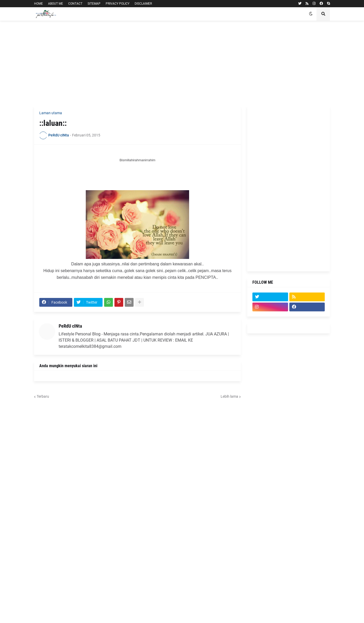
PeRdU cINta (70, 326)
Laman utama (51, 113)
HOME (38, 4)
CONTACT (75, 4)
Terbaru (43, 396)
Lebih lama (229, 396)
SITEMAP (94, 4)
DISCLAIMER (143, 4)
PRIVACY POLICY (118, 4)
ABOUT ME (56, 4)
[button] (311, 14)
